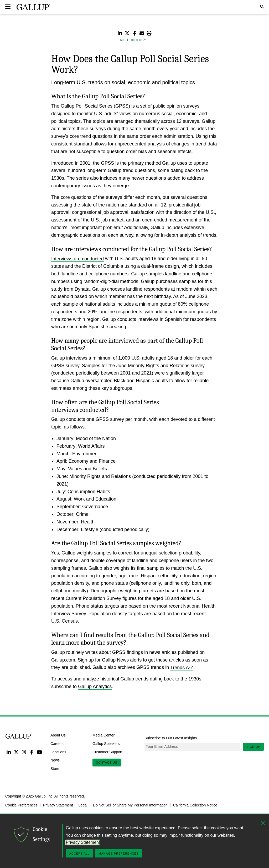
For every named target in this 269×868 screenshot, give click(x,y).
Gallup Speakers (106, 744)
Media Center (104, 735)
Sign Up (253, 747)
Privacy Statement (58, 805)
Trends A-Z (182, 667)
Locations (58, 752)
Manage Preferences (119, 854)
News (55, 760)
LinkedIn (9, 752)
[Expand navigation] (8, 7)
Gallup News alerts (122, 660)
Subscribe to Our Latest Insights (171, 738)
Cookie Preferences (21, 805)
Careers (57, 744)
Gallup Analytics (95, 687)
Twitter (16, 752)
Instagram (24, 752)
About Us (58, 735)
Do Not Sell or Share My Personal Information (130, 805)
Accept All (79, 854)
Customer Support (107, 752)
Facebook (32, 752)
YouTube (40, 752)
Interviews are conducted (77, 259)
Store (55, 769)
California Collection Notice (195, 805)
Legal (83, 805)
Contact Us (107, 763)
